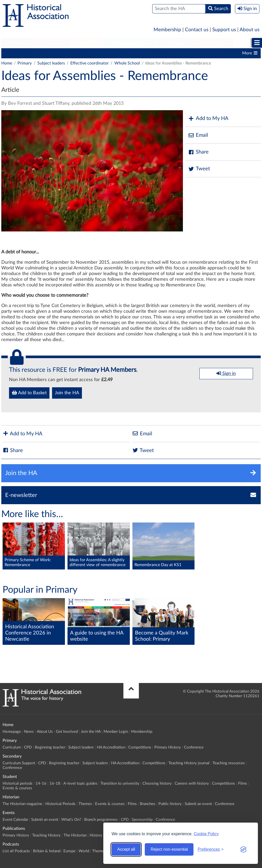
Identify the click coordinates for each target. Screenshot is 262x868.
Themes (85, 804)
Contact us (197, 30)
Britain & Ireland (47, 851)
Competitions (175, 53)
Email (198, 135)
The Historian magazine (22, 804)
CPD (36, 53)
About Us (45, 732)
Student (87, 43)
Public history (170, 804)
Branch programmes (101, 820)
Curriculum (14, 53)
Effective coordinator (90, 63)
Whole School (127, 63)
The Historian (75, 835)
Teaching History (46, 835)
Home (7, 63)
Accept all (126, 849)
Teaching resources (229, 763)
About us (250, 30)
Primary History (209, 53)
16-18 (55, 783)
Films (243, 783)
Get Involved (67, 732)
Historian (174, 43)
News (29, 732)
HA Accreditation (139, 53)
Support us (224, 30)
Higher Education (130, 43)
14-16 (41, 783)
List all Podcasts (16, 851)
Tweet (199, 169)
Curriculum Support (19, 763)
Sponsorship (142, 820)
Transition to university (120, 783)
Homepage (12, 732)
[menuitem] (17, 43)
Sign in (226, 373)
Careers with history (192, 783)
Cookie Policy (206, 834)
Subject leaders (102, 53)
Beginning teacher (64, 53)
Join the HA (67, 393)
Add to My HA (208, 119)
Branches (148, 804)
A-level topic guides (80, 783)
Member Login (116, 732)
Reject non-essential (169, 849)
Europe (69, 851)
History (96, 835)
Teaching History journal (189, 763)
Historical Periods (60, 804)
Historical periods (18, 783)
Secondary (52, 43)
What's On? (71, 820)
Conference (194, 747)
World (84, 851)
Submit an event (198, 804)
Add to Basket (29, 393)
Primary (17, 43)
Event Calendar (15, 820)
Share (198, 152)
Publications (213, 43)
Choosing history (157, 783)
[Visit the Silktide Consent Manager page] (243, 849)
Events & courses (17, 788)
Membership (167, 30)
